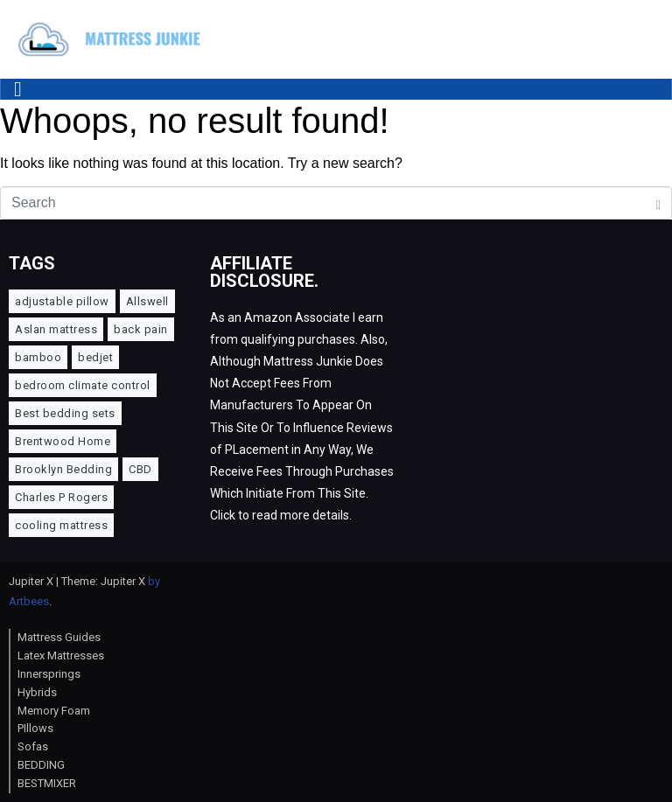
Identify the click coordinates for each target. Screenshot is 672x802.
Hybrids (37, 692)
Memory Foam (54, 711)
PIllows (35, 728)
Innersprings (49, 674)
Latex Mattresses (61, 656)
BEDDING (41, 765)
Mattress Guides (59, 637)
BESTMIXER (47, 783)
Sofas (33, 746)
